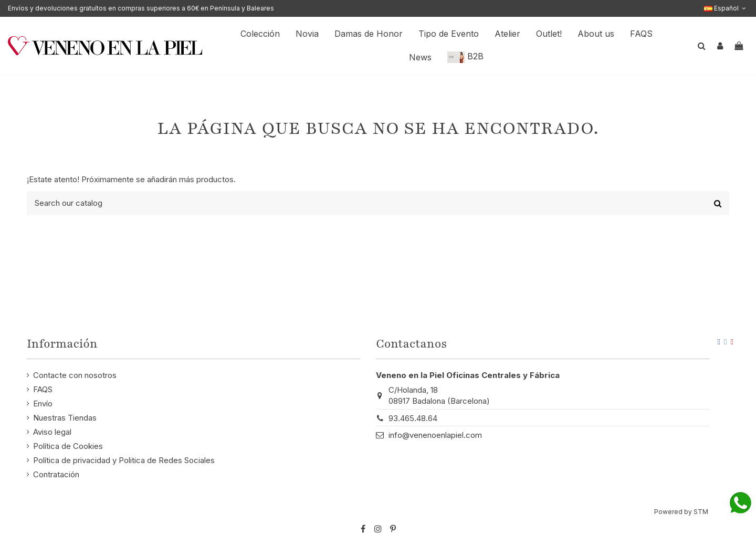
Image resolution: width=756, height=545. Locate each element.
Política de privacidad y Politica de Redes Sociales (124, 460)
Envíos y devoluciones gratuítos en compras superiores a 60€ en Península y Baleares (141, 8)
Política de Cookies (68, 446)
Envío (43, 403)
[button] (596, 34)
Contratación (56, 474)
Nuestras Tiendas (65, 418)
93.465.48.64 (413, 418)
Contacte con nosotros (75, 375)
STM (701, 512)
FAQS (43, 389)
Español (726, 8)
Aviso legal (52, 432)
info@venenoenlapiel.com (435, 435)
